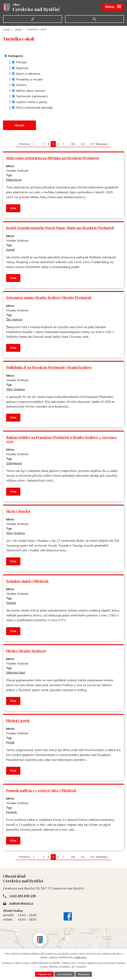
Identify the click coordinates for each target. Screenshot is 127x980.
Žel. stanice (14, 319)
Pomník (12, 812)
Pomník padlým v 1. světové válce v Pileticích (41, 790)
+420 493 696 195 (23, 896)
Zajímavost (14, 463)
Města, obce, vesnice (31, 91)
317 (93, 144)
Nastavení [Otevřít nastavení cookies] (84, 974)
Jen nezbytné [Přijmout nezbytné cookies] (65, 974)
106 (73, 144)
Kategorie (16, 56)
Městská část (16, 673)
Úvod (6, 29)
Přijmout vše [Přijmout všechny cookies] (44, 974)
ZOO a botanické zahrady (34, 108)
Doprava (22, 68)
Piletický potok (18, 721)
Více (13, 208)
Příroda (21, 62)
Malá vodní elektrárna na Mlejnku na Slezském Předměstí (53, 158)
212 (83, 144)
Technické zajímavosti (32, 96)
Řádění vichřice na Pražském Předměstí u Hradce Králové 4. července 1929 (61, 439)
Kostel (11, 250)
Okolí (18, 29)
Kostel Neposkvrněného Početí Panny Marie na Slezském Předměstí (60, 228)
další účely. (81, 957)
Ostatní (21, 85)
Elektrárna (14, 180)
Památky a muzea (29, 79)
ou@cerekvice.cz (21, 903)
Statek (11, 603)
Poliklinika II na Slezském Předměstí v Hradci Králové (49, 367)
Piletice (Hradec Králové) (26, 651)
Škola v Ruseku (18, 511)
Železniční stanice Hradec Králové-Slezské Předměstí (49, 298)
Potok (10, 742)
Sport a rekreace (28, 74)
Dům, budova (16, 389)
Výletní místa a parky (32, 102)
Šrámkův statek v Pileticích (27, 581)
